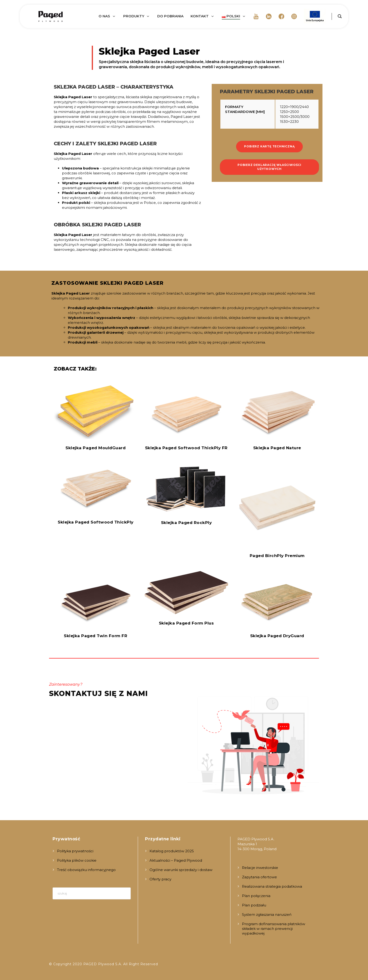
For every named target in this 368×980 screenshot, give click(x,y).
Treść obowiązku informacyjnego (86, 870)
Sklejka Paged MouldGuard (96, 448)
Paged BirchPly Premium (277, 556)
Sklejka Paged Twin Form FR (96, 636)
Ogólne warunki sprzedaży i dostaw (181, 870)
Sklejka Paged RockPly (186, 523)
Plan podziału (254, 905)
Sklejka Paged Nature (277, 448)
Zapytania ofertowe (259, 877)
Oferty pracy (160, 879)
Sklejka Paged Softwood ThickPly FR (186, 448)
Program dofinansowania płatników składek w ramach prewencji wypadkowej (274, 929)
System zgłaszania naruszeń (267, 915)
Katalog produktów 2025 (172, 851)
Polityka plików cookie (77, 860)
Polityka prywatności (75, 851)
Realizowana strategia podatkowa (272, 886)
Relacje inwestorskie (260, 868)
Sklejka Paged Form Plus (186, 623)
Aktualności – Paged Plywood (176, 860)
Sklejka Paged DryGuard (277, 636)
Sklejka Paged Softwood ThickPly (96, 522)
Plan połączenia (256, 896)
